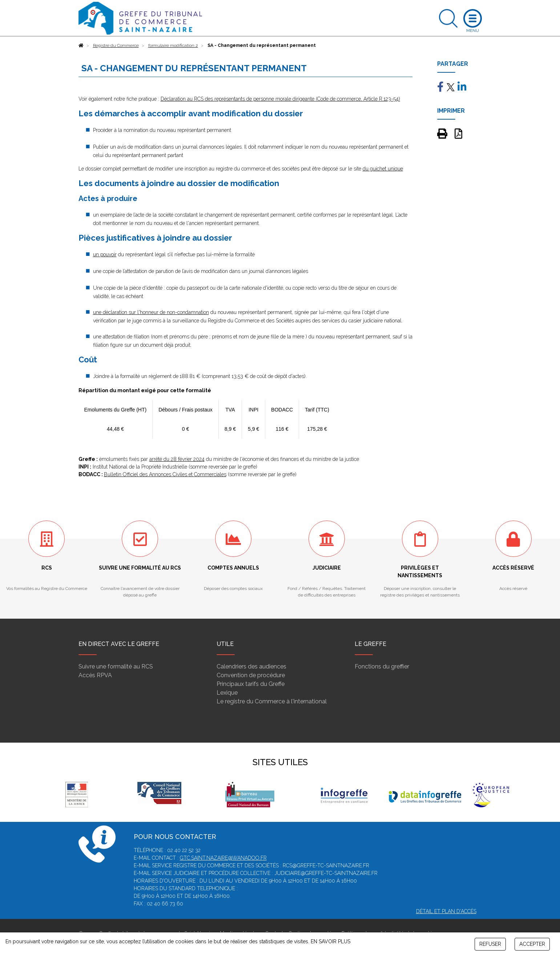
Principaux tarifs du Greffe (251, 684)
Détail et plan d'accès (446, 911)
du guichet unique (383, 169)
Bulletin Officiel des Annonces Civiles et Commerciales (165, 474)
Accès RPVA (95, 675)
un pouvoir (105, 254)
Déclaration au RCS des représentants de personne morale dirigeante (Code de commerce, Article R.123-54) (280, 99)
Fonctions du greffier (382, 666)
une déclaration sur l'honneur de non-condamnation (151, 312)
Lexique (227, 693)
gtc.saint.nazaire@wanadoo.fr (223, 858)
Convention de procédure (251, 675)
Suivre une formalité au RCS (116, 666)
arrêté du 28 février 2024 (177, 459)
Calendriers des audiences (251, 666)
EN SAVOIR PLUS (331, 941)
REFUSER (490, 944)
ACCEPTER (532, 944)
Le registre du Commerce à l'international (272, 701)
